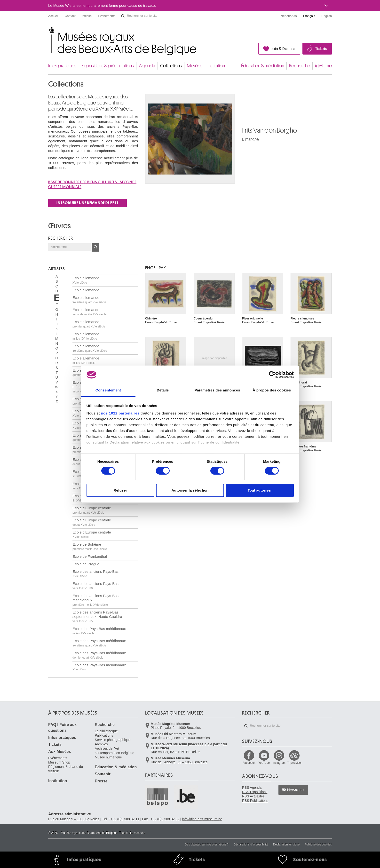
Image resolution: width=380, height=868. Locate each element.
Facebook (249, 763)
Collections (171, 66)
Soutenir (103, 774)
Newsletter (296, 790)
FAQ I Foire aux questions (62, 728)
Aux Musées (59, 752)
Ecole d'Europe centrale (92, 510)
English (327, 16)
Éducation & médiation (263, 66)
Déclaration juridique (286, 844)
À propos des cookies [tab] (272, 390)
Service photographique (113, 740)
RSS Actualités (253, 796)
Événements (107, 16)
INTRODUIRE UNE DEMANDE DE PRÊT (87, 203)
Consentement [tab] (108, 390)
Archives (101, 744)
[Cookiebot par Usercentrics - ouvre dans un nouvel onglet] (273, 375)
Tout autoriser (260, 490)
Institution (216, 66)
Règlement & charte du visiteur (66, 769)
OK (95, 247)
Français (309, 16)
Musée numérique (108, 757)
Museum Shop (59, 762)
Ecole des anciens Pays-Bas (95, 574)
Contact (70, 16)
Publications (104, 735)
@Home (323, 66)
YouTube (264, 763)
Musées (195, 66)
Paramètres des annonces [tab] (217, 390)
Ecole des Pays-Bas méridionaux (99, 631)
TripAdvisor (294, 763)
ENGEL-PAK (156, 268)
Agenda (147, 66)
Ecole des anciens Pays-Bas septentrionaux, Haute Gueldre (97, 617)
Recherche (300, 66)
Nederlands (289, 16)
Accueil (53, 16)
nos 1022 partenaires (120, 413)
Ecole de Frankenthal (90, 556)
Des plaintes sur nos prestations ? (207, 844)
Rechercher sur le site (123, 16)
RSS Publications (255, 801)
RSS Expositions (255, 792)
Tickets (321, 49)
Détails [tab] (163, 390)
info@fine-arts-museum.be (202, 819)
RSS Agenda (252, 788)
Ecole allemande (86, 280)
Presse (87, 16)
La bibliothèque (106, 731)
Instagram (279, 763)
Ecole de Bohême (90, 546)
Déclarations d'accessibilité (251, 844)
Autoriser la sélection (190, 490)
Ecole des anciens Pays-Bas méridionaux (95, 600)
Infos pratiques (62, 66)
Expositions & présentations (108, 66)
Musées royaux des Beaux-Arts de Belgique (49, 31)
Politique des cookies (318, 844)
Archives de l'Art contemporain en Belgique (115, 751)
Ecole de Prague (86, 564)
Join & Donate (283, 49)
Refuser (120, 490)
